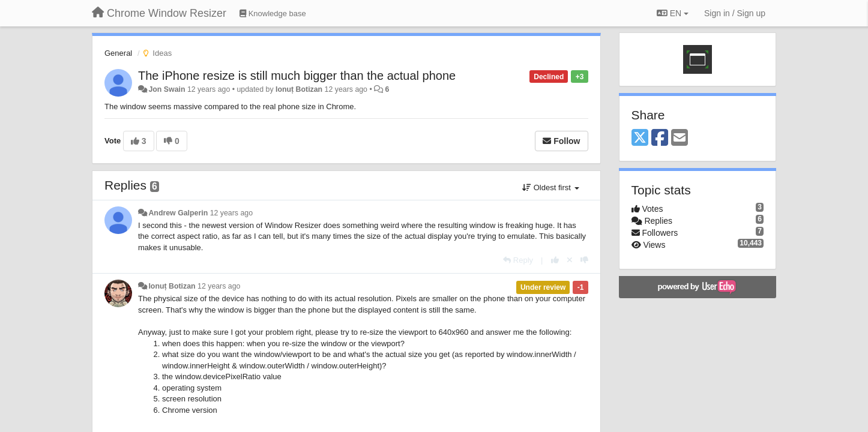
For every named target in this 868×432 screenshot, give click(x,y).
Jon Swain (167, 89)
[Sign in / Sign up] (735, 13)
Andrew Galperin (178, 213)
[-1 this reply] (584, 260)
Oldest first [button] (550, 187)
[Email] (680, 138)
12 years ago (231, 213)
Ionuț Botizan (299, 89)
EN (673, 13)
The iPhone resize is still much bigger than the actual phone (297, 76)
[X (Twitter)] (640, 138)
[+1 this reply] (555, 260)
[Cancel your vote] (570, 260)
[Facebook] (660, 138)
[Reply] (518, 260)
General (118, 53)
